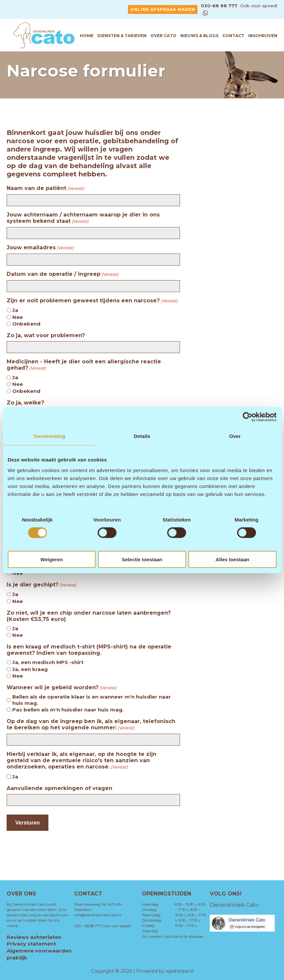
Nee (18, 317)
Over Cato (163, 36)
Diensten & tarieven (122, 36)
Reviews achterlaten (34, 937)
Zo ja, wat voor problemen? (46, 335)
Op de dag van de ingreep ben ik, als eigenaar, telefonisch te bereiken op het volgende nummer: (91, 725)
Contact (233, 36)
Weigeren (52, 559)
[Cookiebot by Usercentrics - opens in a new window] (247, 417)
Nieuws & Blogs (199, 36)
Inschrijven (263, 36)
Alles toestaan (232, 559)
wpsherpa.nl (179, 970)
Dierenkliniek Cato (234, 905)
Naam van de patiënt (45, 188)
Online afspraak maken (163, 9)
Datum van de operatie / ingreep (62, 274)
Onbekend (26, 324)
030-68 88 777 (220, 6)
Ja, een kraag (30, 669)
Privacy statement (31, 944)
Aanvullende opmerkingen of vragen (59, 788)
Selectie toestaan (142, 559)
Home (87, 36)
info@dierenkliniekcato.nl (116, 910)
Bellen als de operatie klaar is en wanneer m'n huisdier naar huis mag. (92, 700)
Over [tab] (235, 436)
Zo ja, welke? (25, 403)
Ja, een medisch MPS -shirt (48, 662)
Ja (15, 310)
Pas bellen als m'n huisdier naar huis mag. (68, 710)
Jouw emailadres (40, 248)
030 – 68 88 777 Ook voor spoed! (101, 921)
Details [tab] (142, 436)
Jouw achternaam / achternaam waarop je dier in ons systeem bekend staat (83, 218)
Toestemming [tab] (49, 436)
